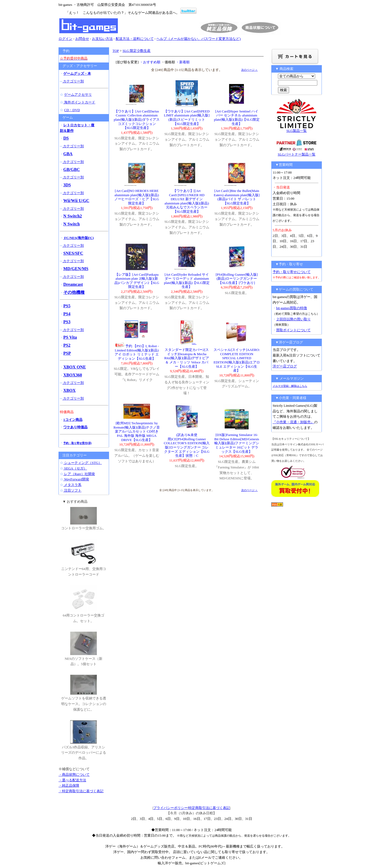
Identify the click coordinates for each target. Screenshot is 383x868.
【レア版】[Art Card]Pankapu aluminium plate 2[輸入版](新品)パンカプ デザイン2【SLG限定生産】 (137, 281)
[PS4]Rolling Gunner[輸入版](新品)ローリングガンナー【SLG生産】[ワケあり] (237, 279)
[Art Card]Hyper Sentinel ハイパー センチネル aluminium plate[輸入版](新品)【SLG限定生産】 (237, 118)
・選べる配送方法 (72, 780)
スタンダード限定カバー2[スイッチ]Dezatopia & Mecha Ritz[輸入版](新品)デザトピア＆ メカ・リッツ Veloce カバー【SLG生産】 (187, 358)
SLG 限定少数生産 (137, 51)
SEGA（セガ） (75, 468)
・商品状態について (74, 775)
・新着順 (183, 62)
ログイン (65, 39)
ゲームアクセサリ (78, 95)
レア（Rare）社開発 (79, 474)
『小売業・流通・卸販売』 (293, 422)
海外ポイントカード (79, 102)
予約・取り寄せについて (292, 272)
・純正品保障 (69, 785)
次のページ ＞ (250, 70)
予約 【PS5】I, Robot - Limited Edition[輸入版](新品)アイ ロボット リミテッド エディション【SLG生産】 (137, 352)
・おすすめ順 (150, 62)
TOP (116, 51)
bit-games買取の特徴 (292, 308)
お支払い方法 (102, 39)
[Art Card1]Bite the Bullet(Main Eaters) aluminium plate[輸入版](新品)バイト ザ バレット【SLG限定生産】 (237, 197)
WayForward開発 (76, 479)
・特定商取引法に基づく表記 (81, 791)
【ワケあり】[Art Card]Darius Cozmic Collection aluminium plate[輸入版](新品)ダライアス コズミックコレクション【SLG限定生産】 (137, 119)
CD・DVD (72, 110)
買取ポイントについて (293, 330)
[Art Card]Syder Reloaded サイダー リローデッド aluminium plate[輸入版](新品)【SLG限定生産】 (187, 281)
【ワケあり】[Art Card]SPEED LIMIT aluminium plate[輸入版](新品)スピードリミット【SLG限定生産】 (187, 118)
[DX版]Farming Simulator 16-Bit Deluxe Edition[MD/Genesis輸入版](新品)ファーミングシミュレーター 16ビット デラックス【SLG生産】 (237, 443)
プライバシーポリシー (170, 808)
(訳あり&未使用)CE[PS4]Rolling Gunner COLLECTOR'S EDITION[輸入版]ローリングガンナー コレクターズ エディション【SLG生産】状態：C (187, 445)
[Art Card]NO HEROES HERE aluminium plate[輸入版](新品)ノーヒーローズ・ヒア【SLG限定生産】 (137, 197)
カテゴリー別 (73, 81)
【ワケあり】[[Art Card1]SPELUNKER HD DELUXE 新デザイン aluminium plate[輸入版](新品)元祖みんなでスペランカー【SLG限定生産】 (187, 201)
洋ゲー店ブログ (285, 366)
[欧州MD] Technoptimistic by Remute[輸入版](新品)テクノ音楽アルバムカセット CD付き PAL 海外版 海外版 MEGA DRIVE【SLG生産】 (137, 431)
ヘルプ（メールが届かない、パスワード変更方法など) (198, 39)
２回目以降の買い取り (293, 319)
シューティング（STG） (83, 463)
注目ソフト (72, 490)
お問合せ (82, 39)
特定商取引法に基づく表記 (209, 808)
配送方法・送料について (135, 39)
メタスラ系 (72, 485)
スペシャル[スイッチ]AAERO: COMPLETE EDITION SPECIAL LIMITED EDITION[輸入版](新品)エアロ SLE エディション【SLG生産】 (237, 360)
